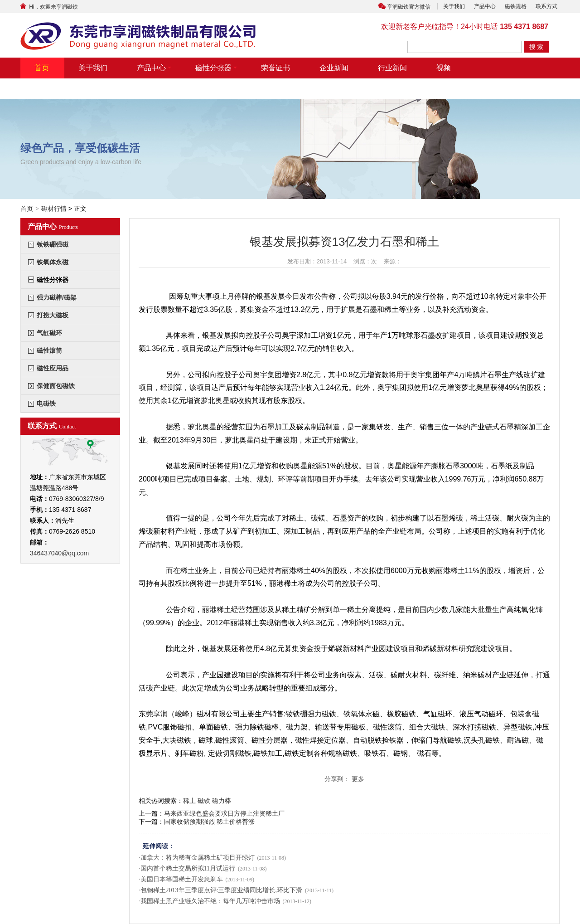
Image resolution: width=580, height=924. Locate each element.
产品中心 (485, 6)
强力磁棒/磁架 (57, 297)
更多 (358, 779)
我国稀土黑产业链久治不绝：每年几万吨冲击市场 (210, 901)
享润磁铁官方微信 (409, 7)
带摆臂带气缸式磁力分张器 (78, 89)
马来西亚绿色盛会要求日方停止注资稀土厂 (224, 813)
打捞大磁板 (53, 315)
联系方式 (546, 6)
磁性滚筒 (49, 350)
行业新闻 (392, 68)
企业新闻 (334, 68)
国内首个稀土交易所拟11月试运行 (188, 868)
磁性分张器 (216, 68)
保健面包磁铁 (56, 386)
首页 (42, 68)
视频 (444, 68)
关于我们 (454, 6)
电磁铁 (46, 404)
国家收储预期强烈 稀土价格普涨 (209, 822)
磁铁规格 (516, 6)
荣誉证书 (275, 68)
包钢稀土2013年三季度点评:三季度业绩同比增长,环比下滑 (221, 890)
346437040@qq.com (59, 553)
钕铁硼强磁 (53, 244)
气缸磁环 (49, 333)
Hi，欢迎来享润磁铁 (48, 7)
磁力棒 (222, 801)
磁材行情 (54, 209)
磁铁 (204, 801)
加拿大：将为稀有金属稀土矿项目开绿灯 (198, 858)
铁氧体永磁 (53, 262)
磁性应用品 (53, 368)
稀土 (189, 801)
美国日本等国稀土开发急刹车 (182, 879)
